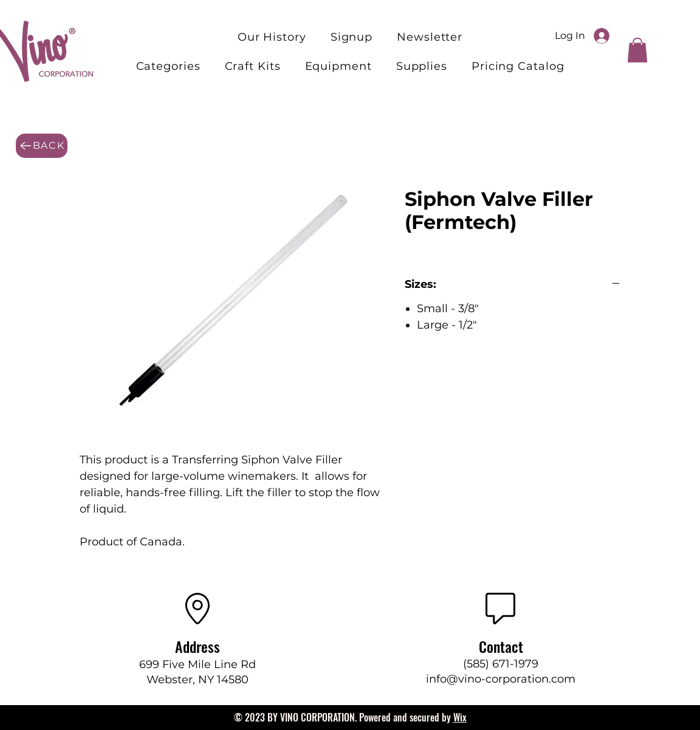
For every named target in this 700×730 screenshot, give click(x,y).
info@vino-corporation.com (501, 679)
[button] (253, 66)
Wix (460, 717)
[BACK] (42, 146)
